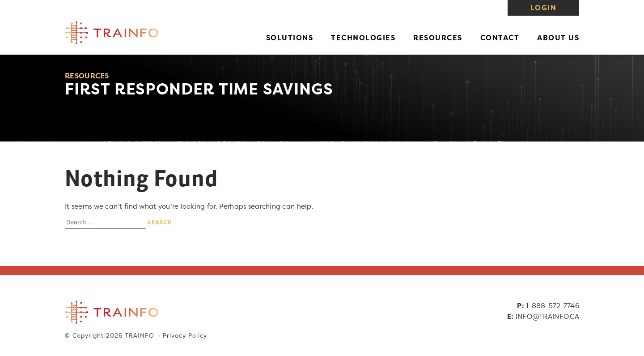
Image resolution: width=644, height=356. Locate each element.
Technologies (363, 38)
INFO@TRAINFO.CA (547, 316)
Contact (500, 38)
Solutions (290, 38)
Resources (438, 38)
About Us (558, 38)
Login (543, 8)
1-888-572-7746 (553, 306)
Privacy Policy (185, 336)
